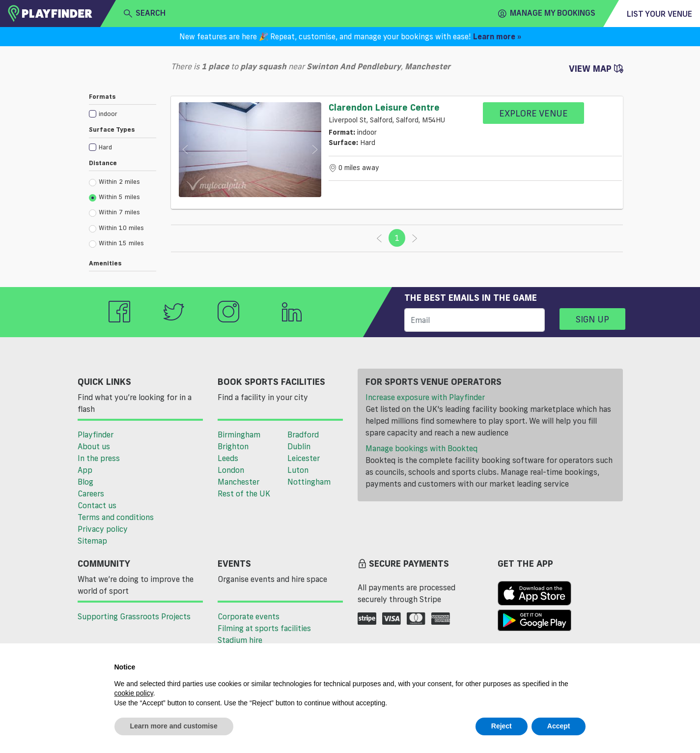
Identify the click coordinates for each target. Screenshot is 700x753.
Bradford (303, 434)
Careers (91, 493)
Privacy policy (103, 529)
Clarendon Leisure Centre (384, 107)
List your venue (659, 14)
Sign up (592, 319)
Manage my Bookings (547, 13)
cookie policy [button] (134, 693)
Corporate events (249, 616)
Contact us (97, 505)
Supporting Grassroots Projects (134, 616)
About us (94, 446)
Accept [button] (559, 726)
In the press (99, 458)
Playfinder (96, 434)
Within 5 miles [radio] (114, 197)
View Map (596, 68)
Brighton (233, 446)
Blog (85, 482)
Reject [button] (502, 726)
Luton (298, 470)
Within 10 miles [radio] (116, 228)
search (145, 13)
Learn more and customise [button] (174, 726)
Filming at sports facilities (264, 628)
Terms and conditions (116, 517)
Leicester (304, 458)
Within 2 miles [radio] (114, 182)
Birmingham (239, 434)
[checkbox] (123, 113)
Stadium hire (240, 640)
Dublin (299, 446)
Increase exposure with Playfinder (425, 397)
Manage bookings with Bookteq (421, 448)
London (231, 470)
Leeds (228, 458)
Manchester (238, 482)
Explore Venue (533, 113)
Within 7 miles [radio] (114, 212)
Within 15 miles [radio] (116, 243)
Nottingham (309, 482)
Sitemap (92, 541)
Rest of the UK (244, 493)
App (85, 470)
